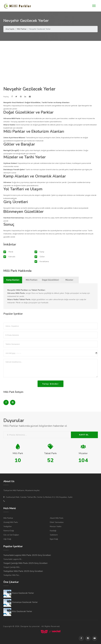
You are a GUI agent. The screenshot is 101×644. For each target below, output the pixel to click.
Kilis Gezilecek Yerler (22, 611)
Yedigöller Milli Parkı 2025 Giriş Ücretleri (23, 571)
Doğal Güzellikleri (50, 280)
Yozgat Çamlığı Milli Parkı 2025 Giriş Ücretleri (25, 563)
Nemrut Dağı (9, 531)
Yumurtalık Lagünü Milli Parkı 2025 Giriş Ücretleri (27, 555)
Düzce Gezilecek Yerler (23, 593)
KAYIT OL (84, 435)
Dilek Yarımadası (57, 522)
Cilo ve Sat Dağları (11, 535)
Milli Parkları (32, 280)
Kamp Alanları (13, 280)
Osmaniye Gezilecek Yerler (25, 602)
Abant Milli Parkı (57, 518)
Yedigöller (8, 526)
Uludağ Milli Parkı (11, 522)
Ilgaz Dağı (54, 539)
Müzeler (69, 280)
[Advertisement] (50, 61)
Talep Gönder (50, 384)
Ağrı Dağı (7, 539)
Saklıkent (54, 535)
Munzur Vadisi (56, 526)
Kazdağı (53, 531)
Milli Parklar (8, 518)
